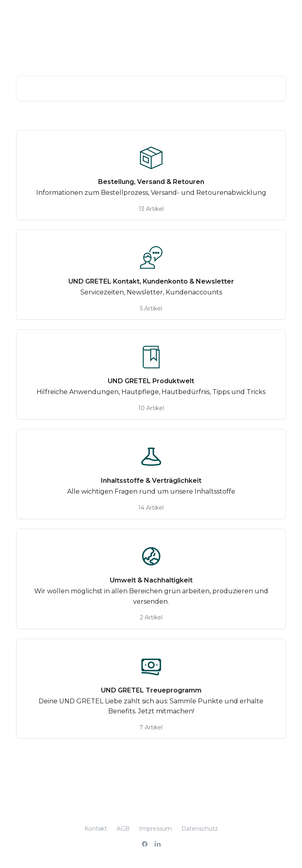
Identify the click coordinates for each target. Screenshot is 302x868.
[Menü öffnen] (279, 14)
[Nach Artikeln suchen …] (151, 89)
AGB (123, 829)
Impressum (155, 829)
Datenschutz (200, 829)
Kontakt (96, 829)
